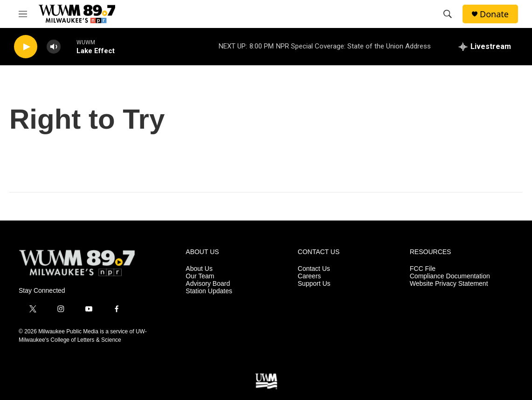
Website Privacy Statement (449, 284)
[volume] (54, 47)
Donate (494, 14)
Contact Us (314, 269)
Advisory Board (208, 284)
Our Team (200, 276)
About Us (199, 269)
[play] (26, 47)
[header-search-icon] (448, 14)
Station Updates (209, 291)
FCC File (423, 269)
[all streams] (485, 47)
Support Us (314, 284)
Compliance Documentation (450, 276)
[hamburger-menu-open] (23, 14)
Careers (310, 276)
